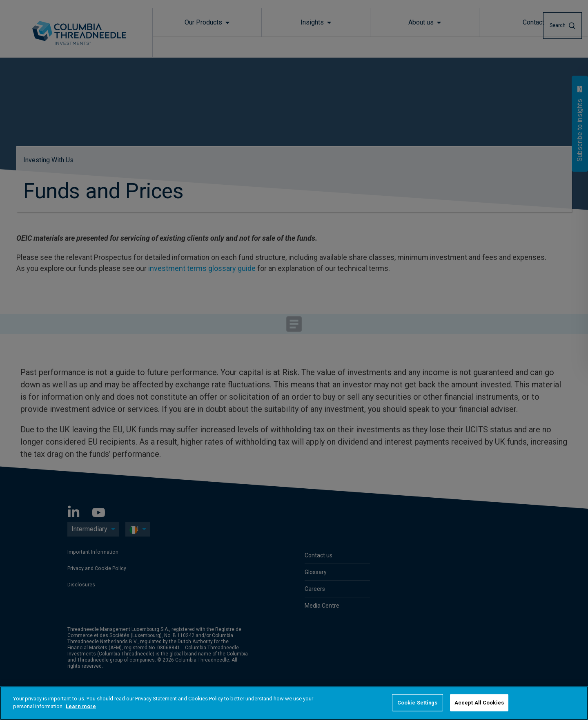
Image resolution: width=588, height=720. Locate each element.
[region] (294, 703)
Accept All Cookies (479, 703)
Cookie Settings (418, 703)
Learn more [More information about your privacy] (81, 706)
